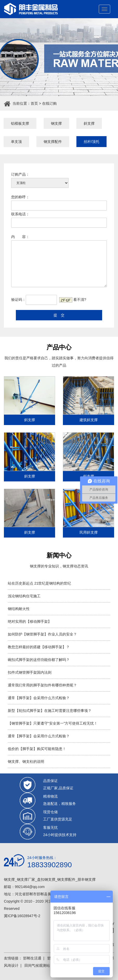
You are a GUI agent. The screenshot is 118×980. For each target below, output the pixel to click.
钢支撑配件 (53, 142)
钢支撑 (56, 123)
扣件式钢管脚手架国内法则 (30, 672)
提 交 (59, 315)
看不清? (80, 300)
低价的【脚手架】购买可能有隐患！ (37, 749)
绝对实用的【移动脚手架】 (30, 621)
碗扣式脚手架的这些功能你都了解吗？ (39, 660)
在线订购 (49, 103)
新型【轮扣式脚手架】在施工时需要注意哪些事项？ (50, 711)
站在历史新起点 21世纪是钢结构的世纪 (39, 583)
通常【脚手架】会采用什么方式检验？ (39, 698)
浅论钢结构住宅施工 (24, 596)
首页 (34, 103)
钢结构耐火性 (19, 609)
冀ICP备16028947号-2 (22, 916)
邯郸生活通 (32, 958)
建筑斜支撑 (89, 420)
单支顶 (16, 142)
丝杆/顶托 (91, 142)
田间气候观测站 (37, 965)
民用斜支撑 (89, 532)
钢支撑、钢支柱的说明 (26, 762)
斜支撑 (89, 123)
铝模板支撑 (20, 123)
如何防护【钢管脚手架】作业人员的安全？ (42, 634)
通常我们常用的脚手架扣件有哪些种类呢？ (42, 685)
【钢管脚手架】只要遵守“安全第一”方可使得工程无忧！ (53, 723)
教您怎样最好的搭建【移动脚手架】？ (39, 647)
